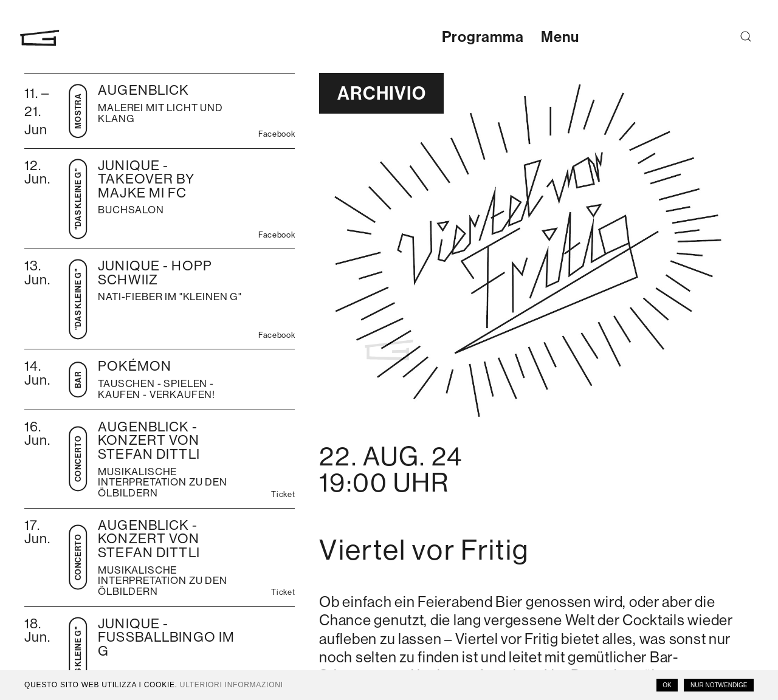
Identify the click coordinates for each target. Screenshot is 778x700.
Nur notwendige (719, 685)
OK (667, 685)
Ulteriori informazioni (232, 685)
